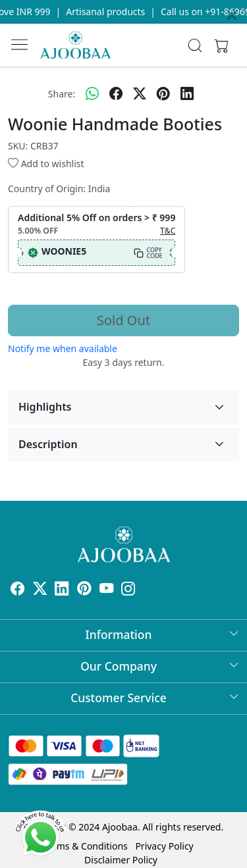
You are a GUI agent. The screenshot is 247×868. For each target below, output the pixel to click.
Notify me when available (63, 348)
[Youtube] (107, 591)
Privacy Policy (164, 846)
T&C (168, 231)
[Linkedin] (62, 591)
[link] (195, 45)
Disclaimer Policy (121, 860)
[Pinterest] (84, 591)
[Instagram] (128, 591)
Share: (62, 94)
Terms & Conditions (85, 846)
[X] (40, 591)
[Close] (232, 15)
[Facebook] (18, 591)
